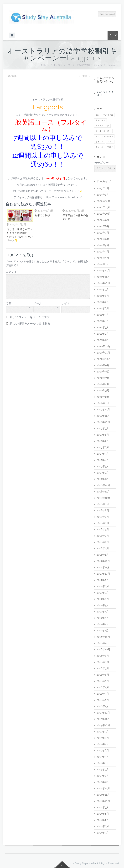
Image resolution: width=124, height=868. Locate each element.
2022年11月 (103, 207)
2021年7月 (103, 302)
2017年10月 (103, 574)
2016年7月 (103, 668)
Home (46, 65)
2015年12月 (103, 713)
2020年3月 (103, 391)
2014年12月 (103, 788)
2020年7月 (103, 378)
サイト (66, 303)
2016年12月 (103, 637)
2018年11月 (103, 492)
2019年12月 (103, 409)
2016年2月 (103, 700)
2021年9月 (103, 289)
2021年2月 (103, 334)
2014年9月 (103, 807)
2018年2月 (103, 548)
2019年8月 (103, 435)
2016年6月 (103, 675)
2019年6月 (103, 447)
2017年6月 (103, 599)
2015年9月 (103, 732)
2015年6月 (103, 751)
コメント (11, 272)
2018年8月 (103, 511)
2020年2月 (103, 397)
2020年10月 (104, 359)
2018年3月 (103, 542)
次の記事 (84, 76)
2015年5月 (103, 757)
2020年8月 (103, 372)
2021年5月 (103, 315)
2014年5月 (103, 833)
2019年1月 (103, 479)
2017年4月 (103, 612)
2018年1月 (103, 555)
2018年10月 (103, 498)
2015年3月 (103, 769)
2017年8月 (103, 586)
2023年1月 (103, 195)
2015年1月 (103, 782)
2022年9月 (103, 220)
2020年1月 (103, 403)
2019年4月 (103, 460)
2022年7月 (103, 233)
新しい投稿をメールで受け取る (30, 324)
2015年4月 (103, 763)
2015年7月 (103, 744)
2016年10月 (103, 649)
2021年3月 (103, 327)
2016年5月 (103, 681)
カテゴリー (101, 163)
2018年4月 (103, 536)
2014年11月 (103, 795)
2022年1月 (103, 264)
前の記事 (11, 76)
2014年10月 (103, 801)
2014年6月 (103, 826)
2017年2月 (103, 624)
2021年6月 (103, 308)
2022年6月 (103, 239)
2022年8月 (103, 226)
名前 (18, 304)
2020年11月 (103, 353)
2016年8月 (103, 662)
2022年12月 (103, 201)
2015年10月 (103, 725)
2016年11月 (103, 643)
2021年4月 (103, 321)
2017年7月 (103, 593)
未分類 (57, 65)
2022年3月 (103, 258)
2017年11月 (103, 567)
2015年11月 (103, 719)
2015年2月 (103, 776)
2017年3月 (103, 618)
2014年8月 (103, 814)
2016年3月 (103, 694)
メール (46, 304)
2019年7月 (103, 441)
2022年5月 (103, 245)
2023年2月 (103, 188)
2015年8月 (103, 738)
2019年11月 (103, 416)
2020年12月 (103, 346)
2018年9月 (103, 504)
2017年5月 (103, 605)
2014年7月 (103, 820)
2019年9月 (103, 428)
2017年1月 (103, 631)
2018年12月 (103, 485)
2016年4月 (103, 687)
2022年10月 (103, 214)
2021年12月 (103, 271)
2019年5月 (103, 454)
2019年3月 (103, 466)
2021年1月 (103, 340)
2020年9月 (103, 365)
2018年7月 (103, 517)
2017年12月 (103, 561)
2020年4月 (103, 384)
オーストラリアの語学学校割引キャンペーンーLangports (91, 65)
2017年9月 (103, 580)
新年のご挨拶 (42, 215)
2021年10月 (103, 283)
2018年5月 (103, 529)
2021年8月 (103, 296)
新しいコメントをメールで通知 (30, 317)
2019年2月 (103, 473)
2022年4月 (103, 252)
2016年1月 (103, 706)
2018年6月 (103, 523)
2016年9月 (103, 656)
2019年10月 (103, 422)
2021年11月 (103, 277)
